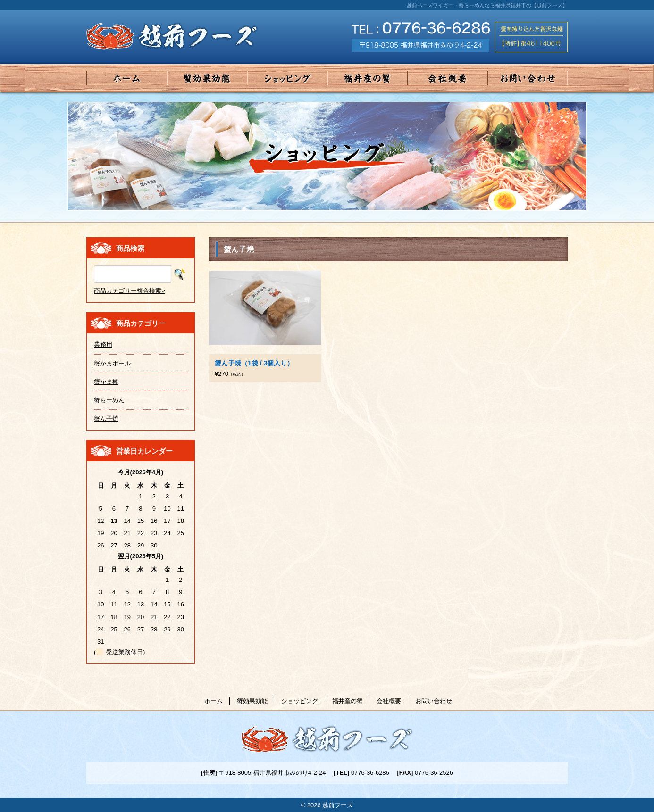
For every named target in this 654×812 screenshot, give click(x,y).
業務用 (103, 344)
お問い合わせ (528, 78)
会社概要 (448, 78)
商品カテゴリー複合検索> (130, 291)
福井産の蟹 (368, 78)
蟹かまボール (112, 363)
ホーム (127, 78)
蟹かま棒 (106, 382)
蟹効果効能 (207, 78)
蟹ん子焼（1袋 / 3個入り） (254, 363)
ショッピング (287, 78)
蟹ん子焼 (106, 418)
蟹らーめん (109, 400)
